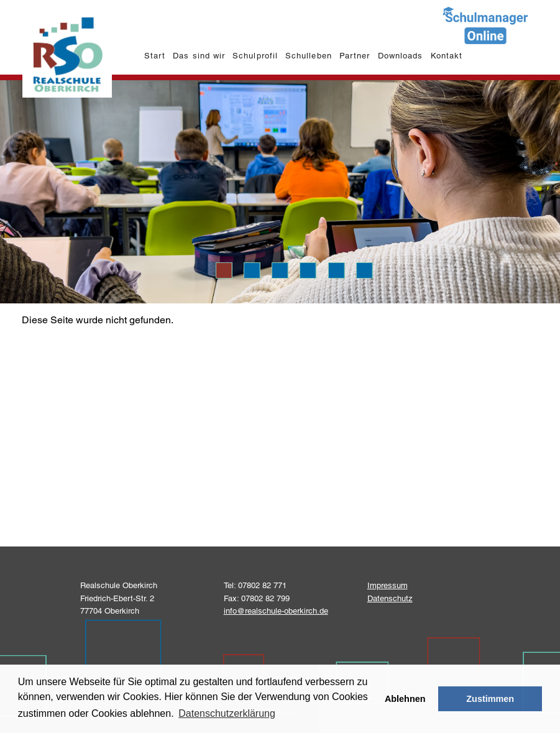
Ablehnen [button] (405, 699)
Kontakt (447, 56)
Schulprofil (255, 56)
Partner (355, 56)
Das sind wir (199, 56)
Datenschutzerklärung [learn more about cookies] (227, 713)
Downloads (400, 56)
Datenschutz (390, 598)
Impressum (388, 585)
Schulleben (308, 56)
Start (155, 56)
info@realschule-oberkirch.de (276, 611)
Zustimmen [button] (490, 699)
